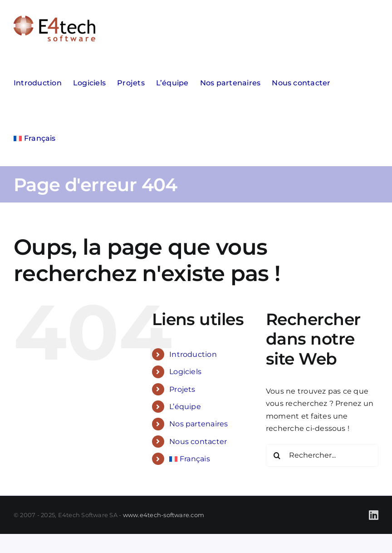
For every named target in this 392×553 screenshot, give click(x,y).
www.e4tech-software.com (164, 515)
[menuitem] (35, 138)
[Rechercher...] (322, 455)
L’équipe (185, 407)
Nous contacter (198, 442)
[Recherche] (277, 455)
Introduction (193, 354)
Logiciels (185, 372)
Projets (182, 389)
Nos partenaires (199, 424)
